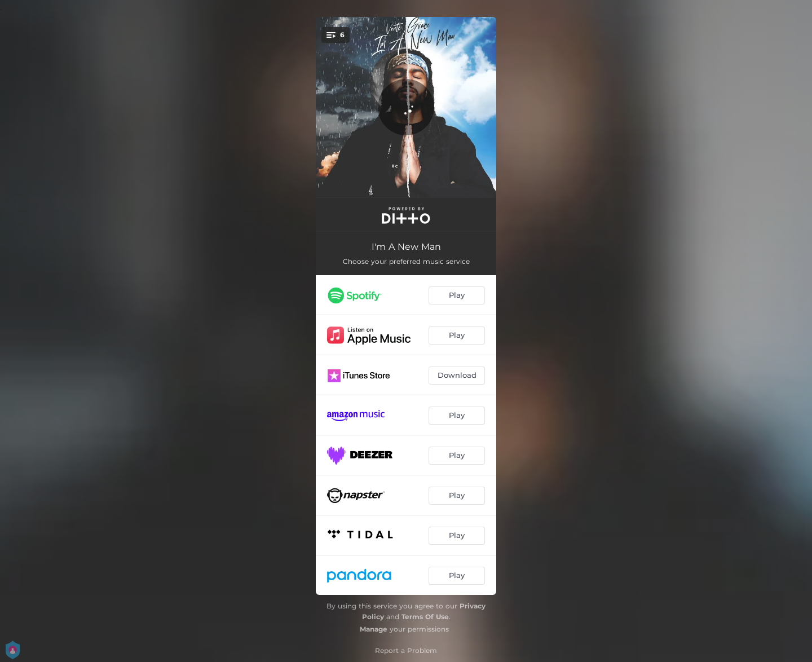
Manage (374, 629)
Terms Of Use (425, 617)
